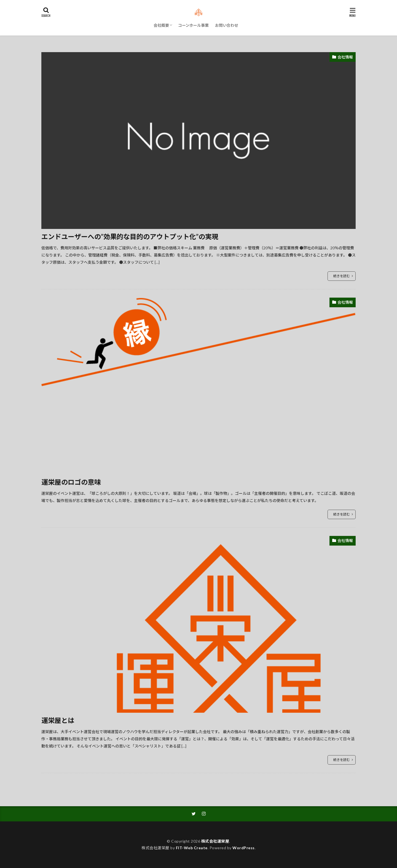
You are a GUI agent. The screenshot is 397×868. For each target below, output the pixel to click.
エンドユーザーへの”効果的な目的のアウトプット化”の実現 (130, 237)
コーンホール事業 (193, 25)
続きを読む (342, 276)
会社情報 (345, 57)
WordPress (244, 848)
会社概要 (161, 25)
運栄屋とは (58, 720)
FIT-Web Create (192, 848)
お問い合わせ (227, 25)
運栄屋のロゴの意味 (71, 482)
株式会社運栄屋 (215, 841)
